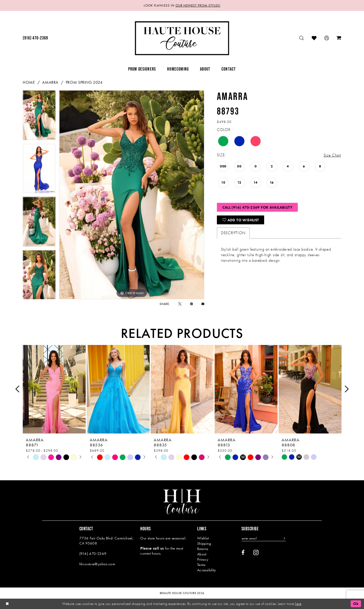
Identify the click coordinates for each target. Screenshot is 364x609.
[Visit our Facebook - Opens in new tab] (243, 553)
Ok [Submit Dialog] (356, 604)
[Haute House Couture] (182, 38)
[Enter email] (264, 538)
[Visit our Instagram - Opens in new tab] (256, 552)
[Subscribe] (284, 538)
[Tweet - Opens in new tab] (180, 304)
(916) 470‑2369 (93, 554)
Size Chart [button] (332, 155)
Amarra (50, 82)
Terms (201, 565)
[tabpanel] (39, 117)
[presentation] (54, 389)
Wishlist (203, 538)
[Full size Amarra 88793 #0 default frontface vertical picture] (132, 195)
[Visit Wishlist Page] (314, 38)
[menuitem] (35, 38)
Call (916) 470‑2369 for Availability (258, 207)
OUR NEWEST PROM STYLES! (198, 5)
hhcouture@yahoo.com (97, 564)
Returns (203, 549)
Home (29, 82)
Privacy (203, 559)
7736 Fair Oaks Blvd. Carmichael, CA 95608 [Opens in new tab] (106, 541)
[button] (327, 38)
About (202, 554)
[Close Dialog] (7, 604)
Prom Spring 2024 (84, 82)
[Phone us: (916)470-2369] (35, 38)
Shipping (204, 543)
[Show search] (302, 38)
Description (233, 233)
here (298, 604)
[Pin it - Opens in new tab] (191, 304)
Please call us (152, 548)
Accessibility (207, 570)
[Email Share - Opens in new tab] (203, 304)
